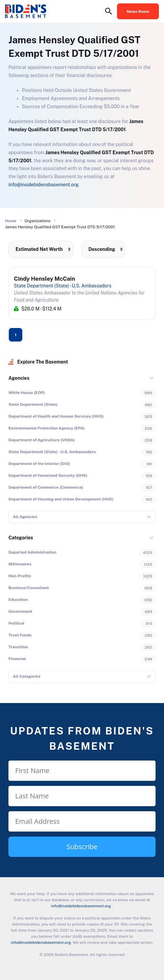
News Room (138, 11)
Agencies (19, 378)
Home (11, 221)
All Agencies (25, 517)
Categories (21, 538)
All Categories (27, 676)
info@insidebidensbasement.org (43, 185)
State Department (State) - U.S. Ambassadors (63, 286)
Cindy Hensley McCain (44, 279)
